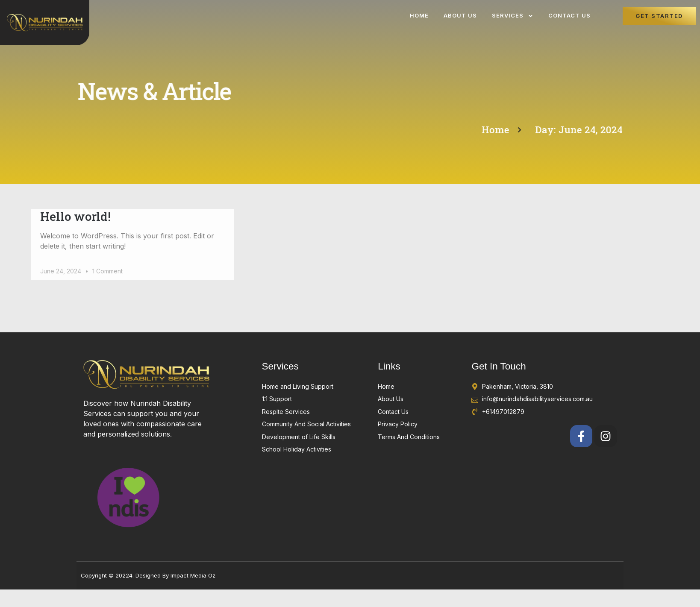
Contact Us (569, 15)
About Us (460, 15)
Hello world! (75, 216)
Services (513, 16)
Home (419, 15)
